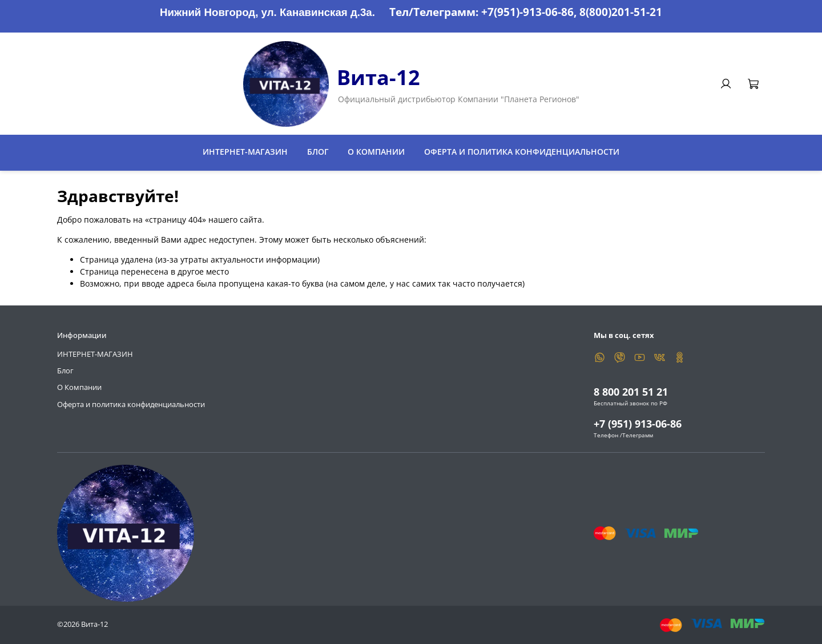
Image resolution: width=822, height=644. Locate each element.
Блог (318, 152)
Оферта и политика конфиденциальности (522, 152)
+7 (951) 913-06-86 (638, 424)
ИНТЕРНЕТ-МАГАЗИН (245, 152)
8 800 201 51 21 (631, 392)
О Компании (376, 152)
